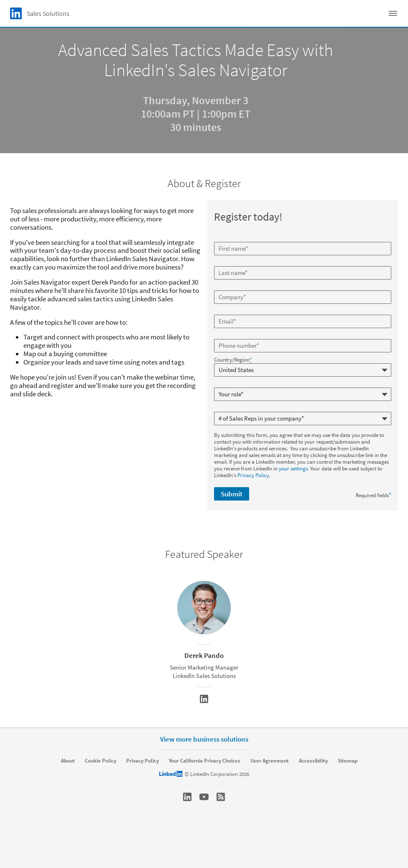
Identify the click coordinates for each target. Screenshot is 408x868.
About (68, 761)
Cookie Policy (101, 761)
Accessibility (313, 761)
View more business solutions (204, 739)
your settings (293, 469)
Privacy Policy (253, 475)
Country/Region (233, 360)
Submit (232, 494)
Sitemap (348, 761)
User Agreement (270, 761)
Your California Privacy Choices (205, 761)
